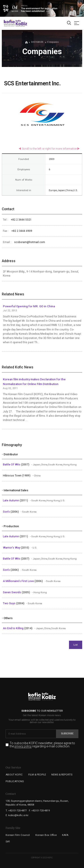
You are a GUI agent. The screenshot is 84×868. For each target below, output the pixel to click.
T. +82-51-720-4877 (16, 810)
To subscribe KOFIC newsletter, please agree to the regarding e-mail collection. (42, 745)
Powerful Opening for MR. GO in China (29, 306)
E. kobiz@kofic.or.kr (17, 815)
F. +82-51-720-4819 (39, 810)
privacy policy (23, 746)
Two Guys (10, 603)
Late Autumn (11, 500)
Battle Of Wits (12, 465)
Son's (7, 512)
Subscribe (67, 734)
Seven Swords (12, 592)
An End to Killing (14, 628)
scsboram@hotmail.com (30, 242)
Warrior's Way (12, 548)
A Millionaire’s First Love (19, 581)
